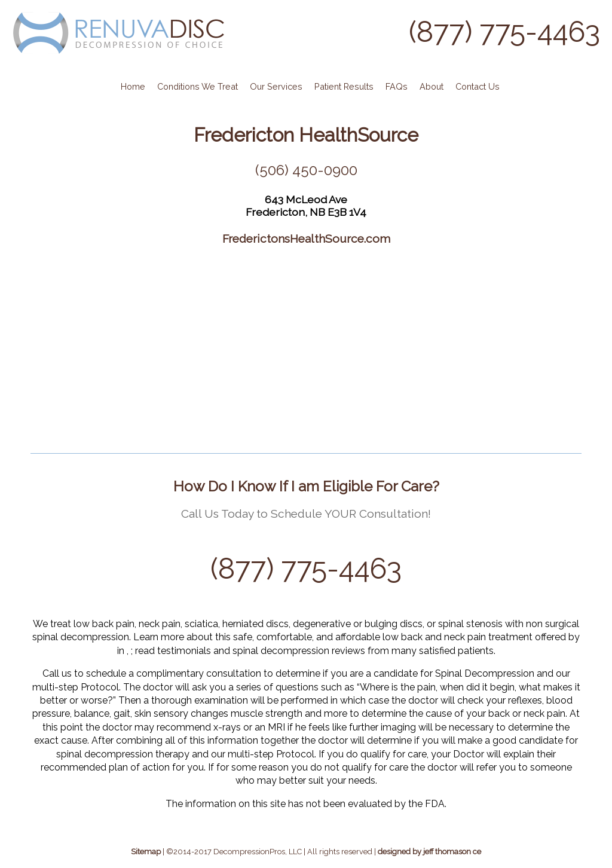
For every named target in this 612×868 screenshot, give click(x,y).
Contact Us (478, 86)
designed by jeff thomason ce (429, 852)
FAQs (397, 86)
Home (133, 86)
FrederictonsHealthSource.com (306, 239)
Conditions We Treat (198, 86)
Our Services (276, 86)
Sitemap (146, 852)
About (432, 86)
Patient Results (344, 86)
